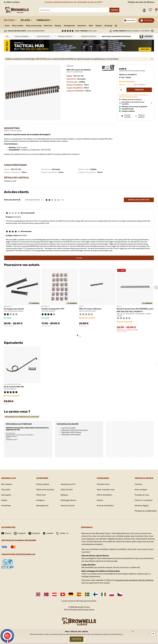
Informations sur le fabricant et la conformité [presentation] (22, 417)
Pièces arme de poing (36, 26)
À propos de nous (141, 495)
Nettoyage (115, 26)
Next (156, 287)
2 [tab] (80, 336)
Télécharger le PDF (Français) (71, 432)
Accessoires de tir (68, 484)
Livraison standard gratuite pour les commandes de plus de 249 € (73, 2)
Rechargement (74, 26)
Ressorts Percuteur (122, 332)
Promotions (148, 20)
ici (122, 634)
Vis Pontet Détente (9, 326)
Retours (99, 500)
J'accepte (77, 639)
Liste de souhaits (151, 10)
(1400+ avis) (86, 31)
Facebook (35, 533)
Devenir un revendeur (143, 500)
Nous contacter (140, 490)
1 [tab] (78, 336)
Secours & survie (68, 506)
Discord (6, 533)
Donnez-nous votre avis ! (139, 200)
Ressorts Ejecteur (84, 326)
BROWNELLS (8, 306)
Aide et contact (12, 2)
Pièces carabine (19, 26)
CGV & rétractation (104, 495)
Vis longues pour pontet (14, 309)
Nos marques (7, 484)
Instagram (20, 533)
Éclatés (27, 20)
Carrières (138, 484)
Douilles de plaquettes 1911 (53, 309)
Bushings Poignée (46, 326)
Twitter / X (64, 533)
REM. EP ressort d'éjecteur (91, 309)
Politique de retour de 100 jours (140, 2)
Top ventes (6, 490)
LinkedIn (49, 533)
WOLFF (70, 66)
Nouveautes (6, 495)
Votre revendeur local (105, 490)
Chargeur (62, 26)
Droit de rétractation (105, 506)
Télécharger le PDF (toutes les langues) (74, 430)
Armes (7, 26)
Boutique (9, 20)
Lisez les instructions (69, 428)
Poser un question (140, 116)
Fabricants (45, 20)
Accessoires (87, 26)
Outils (97, 26)
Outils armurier (67, 490)
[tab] (22, 417)
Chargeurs (40, 500)
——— (123, 25)
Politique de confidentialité (145, 511)
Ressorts (6, 404)
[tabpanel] (22, 298)
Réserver (139, 90)
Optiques (105, 26)
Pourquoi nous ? (103, 484)
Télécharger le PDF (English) (71, 435)
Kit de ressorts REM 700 (14, 387)
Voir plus (79, 258)
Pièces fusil (51, 26)
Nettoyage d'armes (69, 500)
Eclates (4, 500)
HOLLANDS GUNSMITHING (12, 384)
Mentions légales (141, 506)
